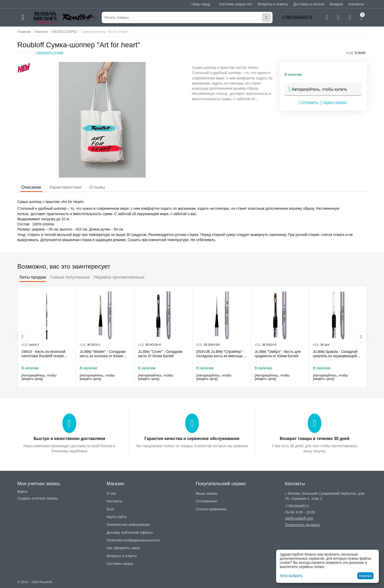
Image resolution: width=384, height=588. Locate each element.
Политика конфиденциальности (133, 540)
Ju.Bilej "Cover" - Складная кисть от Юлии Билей (160, 354)
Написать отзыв (50, 53)
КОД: (350, 53)
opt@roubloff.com (299, 518)
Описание (31, 187)
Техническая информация (128, 525)
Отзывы (97, 187)
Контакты (356, 4)
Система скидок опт (236, 4)
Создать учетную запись (38, 498)
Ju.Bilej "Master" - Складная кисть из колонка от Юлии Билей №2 (103, 354)
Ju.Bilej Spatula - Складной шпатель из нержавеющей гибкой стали (335, 354)
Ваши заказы (207, 493)
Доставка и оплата (309, 4)
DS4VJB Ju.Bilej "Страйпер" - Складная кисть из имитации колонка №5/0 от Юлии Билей (221, 354)
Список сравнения (211, 509)
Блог (110, 509)
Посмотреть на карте (302, 525)
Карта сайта (117, 517)
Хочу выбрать (291, 576)
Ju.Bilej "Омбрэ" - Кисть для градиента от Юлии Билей (278, 354)
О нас (111, 493)
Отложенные (206, 501)
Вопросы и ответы (273, 4)
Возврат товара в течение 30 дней (315, 439)
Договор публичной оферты (130, 532)
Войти (22, 492)
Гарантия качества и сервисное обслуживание (192, 439)
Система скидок (120, 564)
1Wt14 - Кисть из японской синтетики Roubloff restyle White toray (44, 354)
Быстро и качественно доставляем (69, 439)
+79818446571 (297, 17)
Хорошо (366, 576)
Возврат (337, 4)
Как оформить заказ (123, 548)
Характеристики (65, 187)
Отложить (308, 103)
